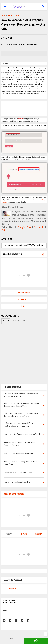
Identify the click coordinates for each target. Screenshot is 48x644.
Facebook (39, 227)
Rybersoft (18, 15)
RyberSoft (12, 589)
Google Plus (24, 227)
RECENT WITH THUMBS (14, 494)
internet (10, 15)
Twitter (5, 230)
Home (3, 15)
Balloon (21, 119)
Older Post (24, 300)
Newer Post (24, 293)
